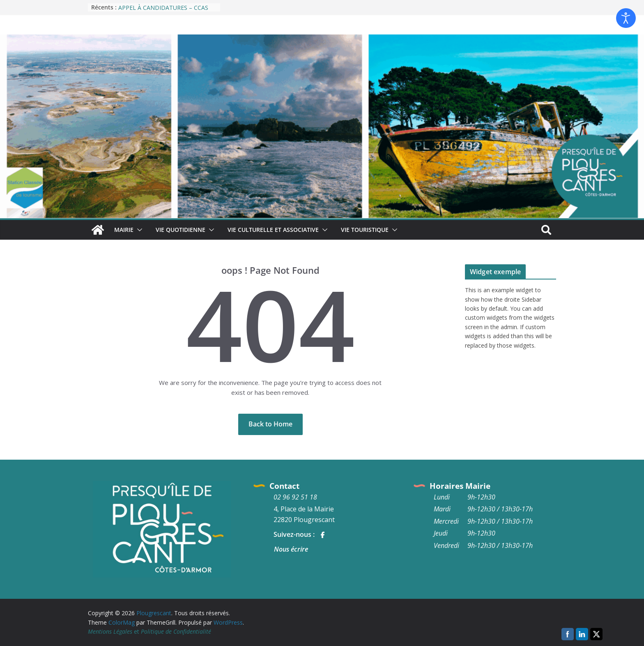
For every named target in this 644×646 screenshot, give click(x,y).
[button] (138, 230)
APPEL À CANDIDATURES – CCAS (163, 8)
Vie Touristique (365, 230)
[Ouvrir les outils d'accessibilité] (626, 18)
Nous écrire (291, 549)
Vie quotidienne (181, 230)
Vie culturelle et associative (273, 230)
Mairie (124, 230)
